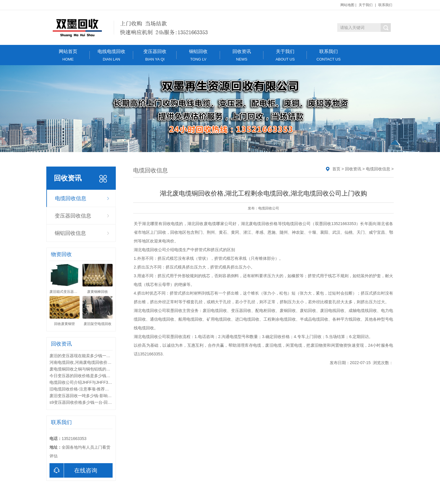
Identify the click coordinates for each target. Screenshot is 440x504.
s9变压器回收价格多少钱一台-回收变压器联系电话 (95, 402)
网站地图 (347, 5)
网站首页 (68, 55)
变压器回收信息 (73, 216)
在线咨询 (73, 470)
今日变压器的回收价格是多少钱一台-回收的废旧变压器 (99, 376)
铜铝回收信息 (70, 233)
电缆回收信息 (71, 198)
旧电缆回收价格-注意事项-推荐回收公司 (85, 389)
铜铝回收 (198, 55)
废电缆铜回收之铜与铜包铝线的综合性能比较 (90, 369)
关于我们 (366, 5)
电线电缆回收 (111, 55)
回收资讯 (242, 55)
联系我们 (385, 5)
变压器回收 (155, 55)
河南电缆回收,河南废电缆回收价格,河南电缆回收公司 (97, 362)
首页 (336, 169)
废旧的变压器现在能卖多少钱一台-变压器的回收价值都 (99, 356)
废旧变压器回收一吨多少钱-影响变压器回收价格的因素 (99, 396)
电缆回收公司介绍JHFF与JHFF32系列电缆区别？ (94, 382)
